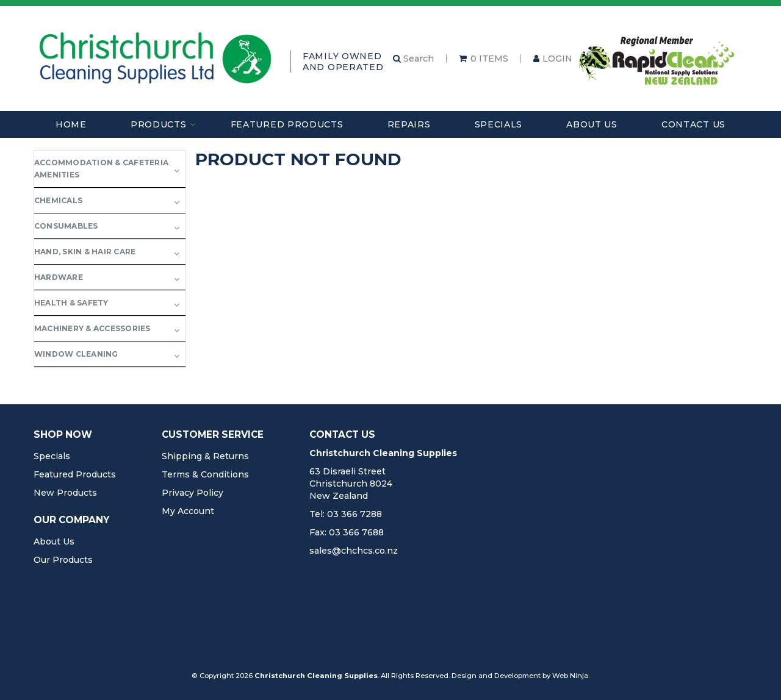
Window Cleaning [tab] (76, 354)
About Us (592, 124)
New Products (65, 493)
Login (557, 59)
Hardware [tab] (59, 277)
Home (71, 124)
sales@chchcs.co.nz (354, 551)
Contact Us (693, 124)
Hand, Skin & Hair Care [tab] (85, 252)
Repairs (409, 124)
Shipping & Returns (205, 456)
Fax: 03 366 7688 (347, 532)
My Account (188, 511)
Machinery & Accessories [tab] (92, 328)
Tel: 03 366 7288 (346, 514)
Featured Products (287, 124)
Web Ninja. (571, 676)
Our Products (63, 560)
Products (159, 124)
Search (413, 59)
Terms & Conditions (205, 474)
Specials (499, 124)
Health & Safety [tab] (71, 303)
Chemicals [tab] (58, 200)
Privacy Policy (193, 493)
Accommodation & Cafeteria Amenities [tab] (101, 169)
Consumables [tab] (66, 226)
